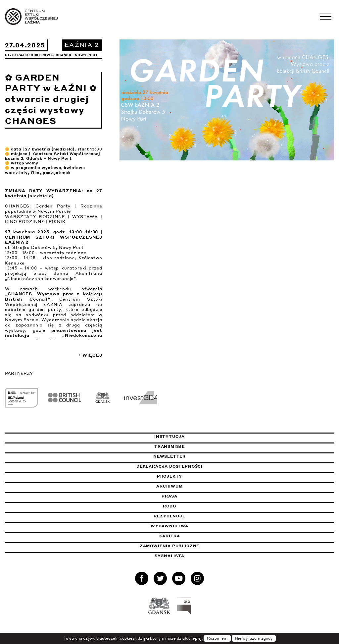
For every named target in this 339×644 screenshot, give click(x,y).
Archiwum (169, 486)
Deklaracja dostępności (169, 466)
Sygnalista (169, 556)
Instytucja (169, 437)
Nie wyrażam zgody (254, 638)
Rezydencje (169, 516)
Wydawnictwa (169, 526)
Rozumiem (217, 638)
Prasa (169, 496)
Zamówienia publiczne (186, 546)
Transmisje (201, 446)
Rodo (169, 506)
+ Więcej (90, 355)
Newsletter (169, 456)
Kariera (170, 536)
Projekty (170, 476)
